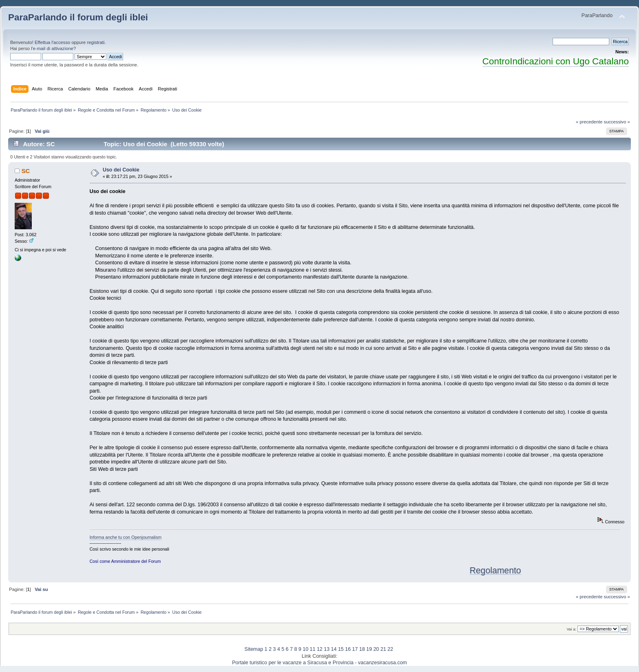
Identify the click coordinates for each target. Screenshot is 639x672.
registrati (96, 42)
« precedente (589, 122)
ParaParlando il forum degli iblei (78, 17)
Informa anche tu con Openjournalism (126, 537)
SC (26, 171)
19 (369, 649)
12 (319, 649)
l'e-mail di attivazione (52, 48)
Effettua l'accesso (52, 42)
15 (341, 649)
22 (390, 649)
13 (327, 649)
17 (355, 649)
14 (334, 649)
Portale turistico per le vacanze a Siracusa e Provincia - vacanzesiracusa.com (320, 663)
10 (306, 649)
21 (383, 649)
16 (348, 649)
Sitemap (254, 649)
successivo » (617, 122)
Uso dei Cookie (121, 170)
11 (313, 649)
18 (362, 649)
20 (376, 649)
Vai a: (571, 629)
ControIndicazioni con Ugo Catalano (556, 61)
